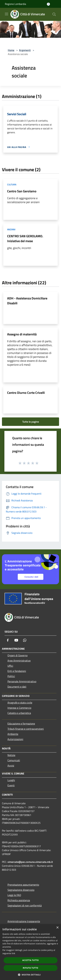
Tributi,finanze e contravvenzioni (26, 729)
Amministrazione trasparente (24, 921)
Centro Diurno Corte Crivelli (26, 393)
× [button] (57, 928)
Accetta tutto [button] (30, 960)
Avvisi (11, 766)
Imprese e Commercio (19, 708)
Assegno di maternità (22, 334)
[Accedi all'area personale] (48, 4)
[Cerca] (54, 14)
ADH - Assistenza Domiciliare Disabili (27, 301)
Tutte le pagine (31, 422)
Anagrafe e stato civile (20, 703)
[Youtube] (16, 640)
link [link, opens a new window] (13, 953)
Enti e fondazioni (17, 671)
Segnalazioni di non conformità (25, 905)
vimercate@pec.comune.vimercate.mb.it (30, 862)
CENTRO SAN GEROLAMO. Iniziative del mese (25, 238)
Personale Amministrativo (22, 681)
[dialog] (30, 952)
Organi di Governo (17, 655)
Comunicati (14, 760)
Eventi (11, 785)
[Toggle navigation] (7, 14)
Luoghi (11, 780)
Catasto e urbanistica (19, 713)
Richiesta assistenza (19, 900)
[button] (31, 975)
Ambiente (13, 734)
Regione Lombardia (15, 4)
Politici (11, 676)
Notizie (11, 755)
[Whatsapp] (25, 640)
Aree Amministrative (19, 661)
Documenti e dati (17, 687)
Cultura (12, 184)
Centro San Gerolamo (22, 191)
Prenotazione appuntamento (23, 885)
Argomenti (25, 50)
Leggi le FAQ (14, 895)
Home (11, 50)
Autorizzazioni (15, 739)
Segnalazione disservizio (21, 890)
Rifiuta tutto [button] (30, 968)
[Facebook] (8, 640)
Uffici (10, 666)
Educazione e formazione (21, 724)
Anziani (11, 229)
